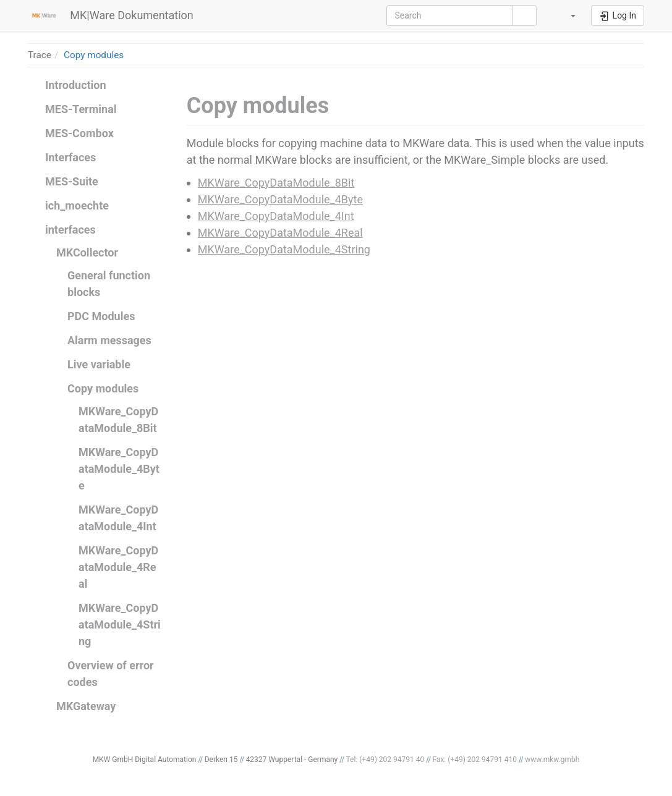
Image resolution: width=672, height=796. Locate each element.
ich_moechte (77, 205)
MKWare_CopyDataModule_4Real (118, 567)
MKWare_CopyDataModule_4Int (118, 518)
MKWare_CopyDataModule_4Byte (119, 469)
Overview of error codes (111, 674)
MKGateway (86, 706)
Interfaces (70, 157)
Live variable (99, 364)
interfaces (70, 230)
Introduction (76, 85)
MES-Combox (79, 133)
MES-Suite (72, 181)
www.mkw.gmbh (552, 760)
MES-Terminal (81, 109)
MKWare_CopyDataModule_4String (120, 625)
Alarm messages (109, 340)
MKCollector (87, 252)
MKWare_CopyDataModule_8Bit (118, 420)
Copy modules (94, 55)
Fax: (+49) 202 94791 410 (474, 760)
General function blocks (109, 284)
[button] (565, 15)
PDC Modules (101, 316)
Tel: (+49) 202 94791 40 (385, 760)
